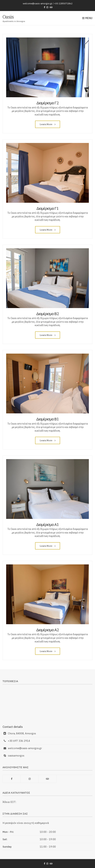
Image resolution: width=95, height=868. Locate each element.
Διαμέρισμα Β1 (47, 419)
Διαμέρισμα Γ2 (47, 103)
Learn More (48, 124)
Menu (87, 18)
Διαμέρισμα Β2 (47, 314)
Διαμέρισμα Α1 (47, 524)
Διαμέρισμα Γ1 (47, 208)
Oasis (8, 17)
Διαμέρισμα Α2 (47, 630)
